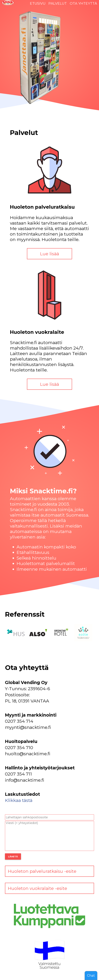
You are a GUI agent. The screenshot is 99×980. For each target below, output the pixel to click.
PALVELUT (58, 3)
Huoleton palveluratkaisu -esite (42, 871)
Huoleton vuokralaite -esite (37, 888)
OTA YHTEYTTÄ (83, 3)
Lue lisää (49, 254)
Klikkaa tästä (19, 800)
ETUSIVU (38, 3)
